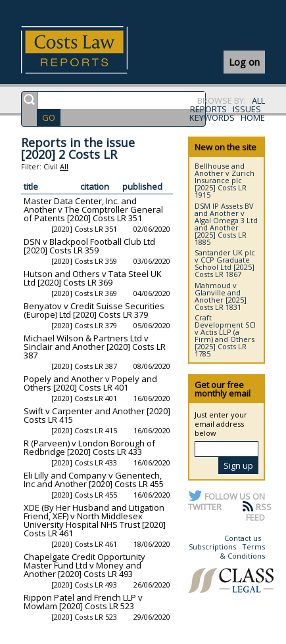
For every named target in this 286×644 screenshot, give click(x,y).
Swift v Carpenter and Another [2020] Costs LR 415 (97, 415)
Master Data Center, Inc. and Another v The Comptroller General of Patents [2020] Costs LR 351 (93, 209)
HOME (253, 118)
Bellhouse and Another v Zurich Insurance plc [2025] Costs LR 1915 (225, 180)
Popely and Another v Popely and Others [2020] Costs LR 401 (90, 383)
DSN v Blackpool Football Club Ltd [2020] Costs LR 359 (89, 246)
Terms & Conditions (242, 551)
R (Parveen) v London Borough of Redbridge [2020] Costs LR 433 (89, 447)
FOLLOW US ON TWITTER (226, 502)
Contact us (243, 538)
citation (95, 186)
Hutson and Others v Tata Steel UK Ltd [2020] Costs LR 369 (93, 278)
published (142, 186)
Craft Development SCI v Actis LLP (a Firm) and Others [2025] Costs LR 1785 (225, 335)
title (31, 186)
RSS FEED (259, 512)
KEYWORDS (212, 118)
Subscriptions (212, 547)
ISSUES (247, 109)
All (64, 166)
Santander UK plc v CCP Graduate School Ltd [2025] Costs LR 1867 (225, 263)
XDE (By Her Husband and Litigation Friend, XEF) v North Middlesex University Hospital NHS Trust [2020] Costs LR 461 (95, 520)
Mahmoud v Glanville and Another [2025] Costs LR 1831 (221, 296)
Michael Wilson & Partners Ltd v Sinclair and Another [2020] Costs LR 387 (95, 347)
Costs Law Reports (90, 50)
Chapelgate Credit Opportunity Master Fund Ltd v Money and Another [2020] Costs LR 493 (84, 565)
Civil (51, 166)
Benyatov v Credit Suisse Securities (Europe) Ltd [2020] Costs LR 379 (94, 310)
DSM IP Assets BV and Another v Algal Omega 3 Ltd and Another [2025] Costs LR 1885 (226, 224)
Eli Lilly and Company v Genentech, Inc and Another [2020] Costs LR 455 (94, 480)
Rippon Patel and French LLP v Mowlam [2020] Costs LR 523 (83, 602)
